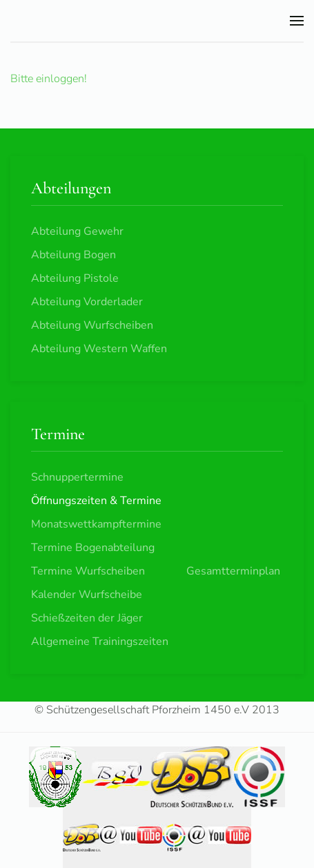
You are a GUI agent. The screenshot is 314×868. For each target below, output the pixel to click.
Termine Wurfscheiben (88, 571)
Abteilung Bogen (73, 255)
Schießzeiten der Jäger (87, 618)
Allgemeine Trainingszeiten (100, 642)
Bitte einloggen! (49, 79)
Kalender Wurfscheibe (87, 595)
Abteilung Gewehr (77, 231)
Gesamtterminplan (233, 571)
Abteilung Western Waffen (99, 349)
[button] (297, 21)
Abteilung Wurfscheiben (92, 325)
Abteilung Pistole (75, 278)
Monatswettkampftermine (96, 524)
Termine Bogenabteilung (93, 548)
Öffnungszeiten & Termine (96, 501)
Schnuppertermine (77, 477)
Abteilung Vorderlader (87, 302)
